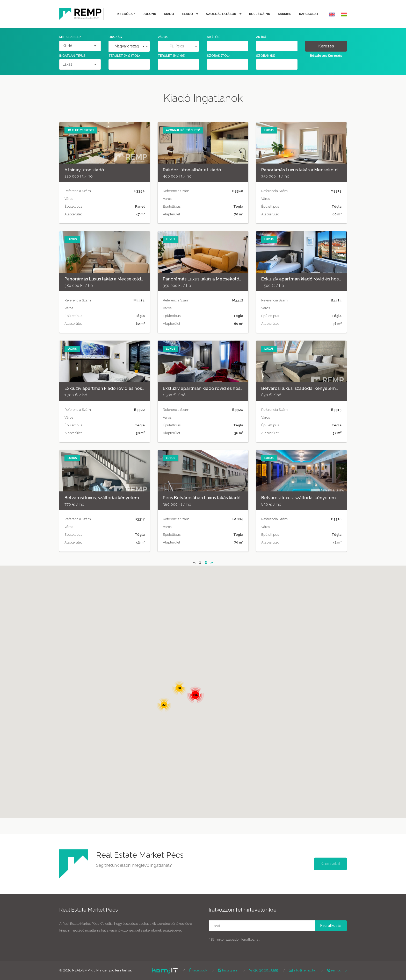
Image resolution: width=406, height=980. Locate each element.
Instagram (228, 970)
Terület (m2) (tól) (124, 56)
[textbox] (178, 46)
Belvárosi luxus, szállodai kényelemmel (303, 388)
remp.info (337, 970)
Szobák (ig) (266, 56)
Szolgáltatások (221, 14)
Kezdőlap (126, 14)
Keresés (326, 46)
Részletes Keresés (326, 56)
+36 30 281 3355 (264, 970)
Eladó (188, 14)
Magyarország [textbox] (130, 46)
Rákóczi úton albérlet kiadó (192, 170)
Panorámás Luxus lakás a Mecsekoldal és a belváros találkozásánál (332, 170)
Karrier (285, 14)
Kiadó (169, 14)
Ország (115, 37)
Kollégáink (260, 14)
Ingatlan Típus (72, 56)
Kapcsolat (309, 14)
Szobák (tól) (218, 56)
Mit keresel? (70, 37)
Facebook (198, 970)
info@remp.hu (303, 970)
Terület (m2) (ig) (172, 56)
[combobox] (129, 46)
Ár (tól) (214, 37)
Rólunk (149, 14)
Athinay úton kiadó (84, 170)
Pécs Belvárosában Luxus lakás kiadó (202, 498)
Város (163, 37)
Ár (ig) (261, 37)
